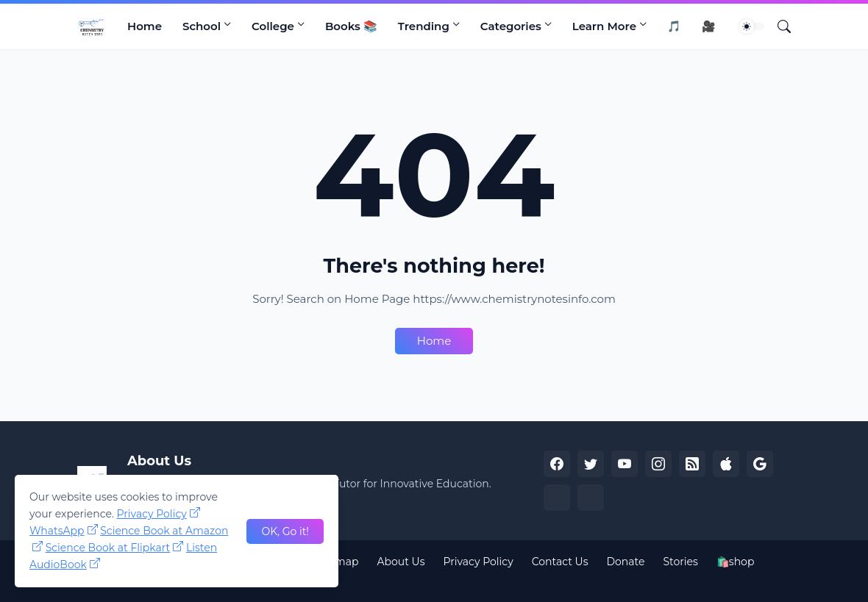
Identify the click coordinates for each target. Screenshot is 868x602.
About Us (401, 562)
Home (145, 26)
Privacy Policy (478, 562)
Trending (424, 26)
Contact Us (560, 562)
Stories (680, 562)
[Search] (778, 26)
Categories (511, 26)
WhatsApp (57, 531)
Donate (626, 562)
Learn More (604, 26)
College (273, 26)
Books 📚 (351, 26)
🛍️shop (736, 562)
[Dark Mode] (752, 26)
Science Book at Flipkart (108, 548)
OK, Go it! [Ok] (285, 531)
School (202, 26)
